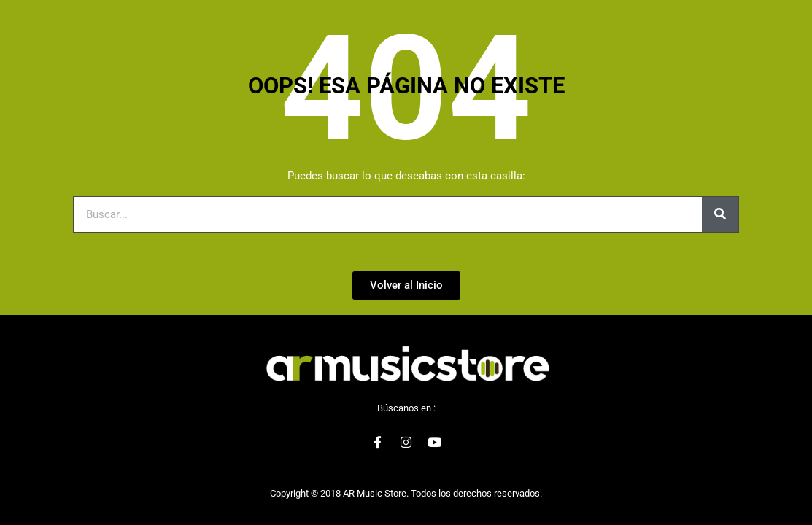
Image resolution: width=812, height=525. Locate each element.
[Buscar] (720, 214)
